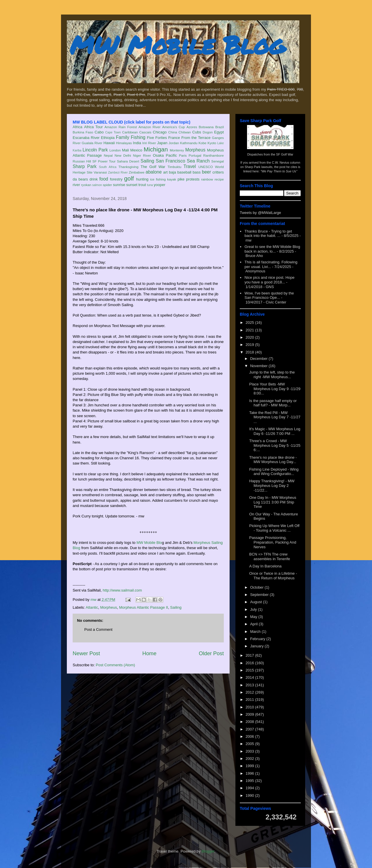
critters (218, 172)
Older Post (211, 653)
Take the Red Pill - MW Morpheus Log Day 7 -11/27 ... (275, 417)
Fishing (138, 137)
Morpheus (195, 150)
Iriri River (149, 143)
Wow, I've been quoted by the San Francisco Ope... (269, 295)
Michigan (156, 149)
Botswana (206, 127)
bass (197, 172)
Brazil (220, 127)
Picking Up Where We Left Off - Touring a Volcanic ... (274, 528)
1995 (250, 781)
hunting (142, 179)
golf (129, 178)
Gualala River (92, 143)
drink (94, 179)
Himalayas (124, 143)
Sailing (147, 161)
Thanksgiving (129, 167)
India (137, 143)
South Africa (108, 167)
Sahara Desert (128, 161)
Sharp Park (85, 166)
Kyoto (212, 143)
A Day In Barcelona (265, 566)
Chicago (160, 132)
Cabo (99, 132)
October (257, 587)
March (256, 632)
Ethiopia (108, 138)
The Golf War (153, 167)
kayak (172, 179)
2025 (250, 323)
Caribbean (130, 132)
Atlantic (92, 607)
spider (108, 185)
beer (206, 172)
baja (172, 172)
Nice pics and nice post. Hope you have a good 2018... (269, 280)
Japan (162, 143)
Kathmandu (189, 143)
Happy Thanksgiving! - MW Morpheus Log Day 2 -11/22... (272, 485)
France (174, 138)
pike (181, 179)
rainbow (207, 179)
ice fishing (158, 179)
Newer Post (86, 653)
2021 (250, 330)
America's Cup (174, 127)
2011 (250, 700)
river (76, 185)
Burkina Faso (83, 132)
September (260, 595)
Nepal (108, 155)
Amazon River (150, 127)
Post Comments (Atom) (116, 665)
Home (150, 653)
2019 (250, 345)
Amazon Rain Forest (121, 127)
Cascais (145, 132)
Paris (183, 155)
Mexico (136, 150)
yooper (160, 185)
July (254, 609)
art (166, 172)
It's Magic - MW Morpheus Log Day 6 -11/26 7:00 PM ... (275, 431)
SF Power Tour (104, 161)
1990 (250, 795)
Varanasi (100, 172)
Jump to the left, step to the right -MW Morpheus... (272, 375)
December (260, 359)
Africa (77, 127)
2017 (250, 655)
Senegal (218, 161)
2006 (250, 736)
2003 (250, 751)
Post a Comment (98, 629)
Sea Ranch (198, 161)
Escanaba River (86, 138)
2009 (250, 714)
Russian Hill (82, 161)
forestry (116, 179)
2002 (250, 759)
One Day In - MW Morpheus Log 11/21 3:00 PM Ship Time (273, 502)
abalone (154, 172)
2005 (250, 744)
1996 (250, 773)
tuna (150, 185)
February (258, 639)
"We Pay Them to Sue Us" (279, 171)
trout (142, 185)
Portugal (195, 155)
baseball (184, 172)
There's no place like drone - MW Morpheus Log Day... (273, 460)
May (254, 617)
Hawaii (109, 143)
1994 (250, 788)
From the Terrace (196, 138)
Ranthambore (213, 155)
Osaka (158, 155)
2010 (250, 707)
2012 (250, 692)
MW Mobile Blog (177, 45)
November (260, 366)
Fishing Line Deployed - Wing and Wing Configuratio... (274, 472)
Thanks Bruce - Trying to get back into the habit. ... (268, 234)
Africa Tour (93, 127)
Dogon (208, 132)
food (104, 179)
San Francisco (170, 161)
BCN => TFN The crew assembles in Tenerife (270, 557)
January (257, 646)
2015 (250, 670)
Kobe (202, 143)
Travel (190, 166)
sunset (132, 185)
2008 (250, 722)
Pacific (171, 155)
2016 (250, 663)
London (115, 150)
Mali (126, 150)
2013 (250, 685)
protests (193, 179)
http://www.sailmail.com (122, 590)
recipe (219, 179)
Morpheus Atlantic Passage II (144, 607)
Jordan (174, 143)
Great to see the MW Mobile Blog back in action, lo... (272, 249)
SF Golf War (285, 154)
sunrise (119, 185)
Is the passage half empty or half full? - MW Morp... (273, 403)
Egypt (219, 132)
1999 (250, 766)
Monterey (177, 150)
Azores (192, 127)
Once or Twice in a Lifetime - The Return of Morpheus (273, 576)
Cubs (197, 132)
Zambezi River (118, 173)
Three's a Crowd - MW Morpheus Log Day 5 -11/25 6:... (275, 445)
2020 (250, 337)
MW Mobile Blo (149, 543)
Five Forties (157, 138)
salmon (97, 185)
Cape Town (113, 132)
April (255, 624)
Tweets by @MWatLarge (260, 213)
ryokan (86, 185)
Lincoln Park (95, 150)
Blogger (208, 851)
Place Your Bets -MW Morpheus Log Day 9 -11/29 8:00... (275, 389)
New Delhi (123, 155)
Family (123, 137)
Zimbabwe (137, 172)
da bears (80, 179)
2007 (250, 729)
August (257, 602)
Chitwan (185, 132)
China (173, 132)
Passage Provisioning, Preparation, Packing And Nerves (273, 542)
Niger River (142, 155)
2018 (250, 352)
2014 (250, 677)
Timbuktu (174, 167)
